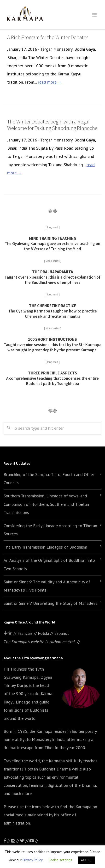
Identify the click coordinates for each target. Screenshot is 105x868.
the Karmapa (41, 731)
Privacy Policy (32, 860)
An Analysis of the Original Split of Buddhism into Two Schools (49, 564)
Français (25, 633)
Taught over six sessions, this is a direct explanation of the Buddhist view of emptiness (52, 277)
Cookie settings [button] (60, 860)
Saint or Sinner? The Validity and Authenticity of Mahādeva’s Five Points (47, 586)
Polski (43, 633)
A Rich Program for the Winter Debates (48, 37)
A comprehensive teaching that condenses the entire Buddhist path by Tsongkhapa (52, 378)
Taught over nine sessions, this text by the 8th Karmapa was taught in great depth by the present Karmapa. (53, 345)
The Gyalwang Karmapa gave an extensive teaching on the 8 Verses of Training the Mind (52, 244)
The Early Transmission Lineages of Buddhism (45, 547)
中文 (8, 633)
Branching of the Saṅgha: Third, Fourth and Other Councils (49, 479)
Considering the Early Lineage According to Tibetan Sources (50, 530)
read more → (50, 82)
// (25, 841)
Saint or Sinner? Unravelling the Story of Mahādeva (51, 603)
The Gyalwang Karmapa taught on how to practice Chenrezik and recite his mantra (53, 311)
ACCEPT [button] (87, 860)
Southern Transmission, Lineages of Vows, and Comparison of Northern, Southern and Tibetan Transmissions (46, 504)
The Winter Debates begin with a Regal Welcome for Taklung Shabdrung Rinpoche (52, 125)
